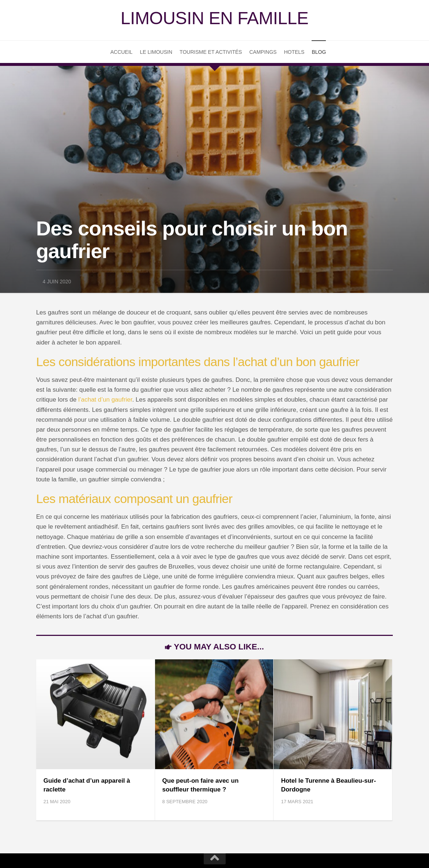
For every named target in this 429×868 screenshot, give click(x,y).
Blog (319, 52)
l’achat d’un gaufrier (105, 400)
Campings (263, 52)
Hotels (294, 52)
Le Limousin (156, 52)
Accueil (122, 52)
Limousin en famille (214, 18)
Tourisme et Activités (211, 52)
